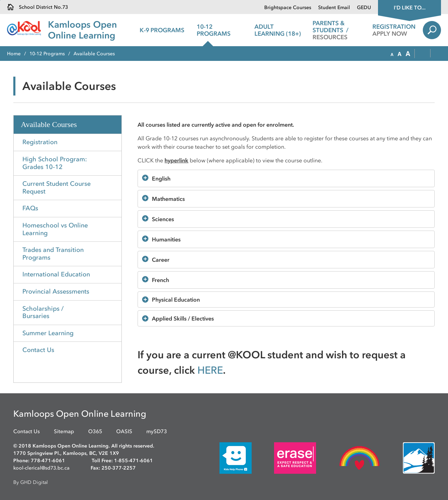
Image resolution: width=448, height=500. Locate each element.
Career (161, 260)
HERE (210, 370)
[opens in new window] (225, 458)
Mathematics (168, 199)
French (160, 280)
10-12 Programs (47, 54)
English (161, 178)
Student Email (334, 8)
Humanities (166, 239)
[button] (392, 54)
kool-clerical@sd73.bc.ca (41, 468)
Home (14, 54)
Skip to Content (0, 0)
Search (432, 30)
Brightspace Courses (288, 8)
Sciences (163, 219)
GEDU (364, 8)
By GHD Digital (31, 482)
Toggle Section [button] (114, 350)
